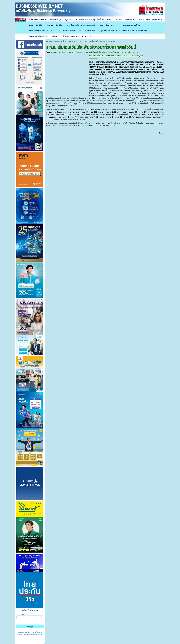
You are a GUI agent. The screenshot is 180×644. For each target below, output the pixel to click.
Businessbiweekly (53, 41)
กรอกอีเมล (20, 614)
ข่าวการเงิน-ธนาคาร (70, 41)
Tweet (161, 133)
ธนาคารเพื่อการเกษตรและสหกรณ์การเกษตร (72, 52)
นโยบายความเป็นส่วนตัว (30, 635)
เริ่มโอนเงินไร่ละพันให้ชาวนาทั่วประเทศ (106, 52)
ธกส (52, 52)
